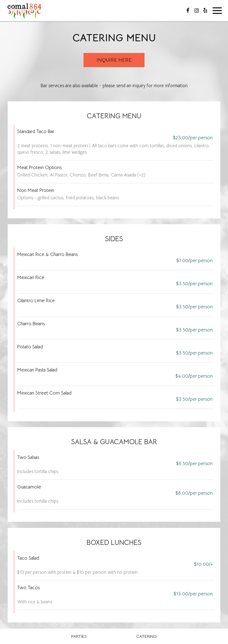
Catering (147, 636)
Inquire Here (114, 60)
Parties (79, 636)
